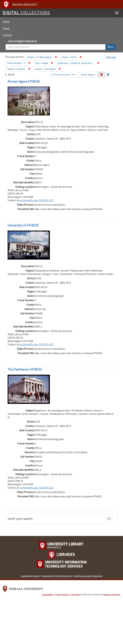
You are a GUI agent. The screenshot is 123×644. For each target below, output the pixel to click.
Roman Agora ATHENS (24, 81)
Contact (7, 35)
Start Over (111, 57)
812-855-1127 (46, 200)
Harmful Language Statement (88, 576)
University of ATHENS (23, 225)
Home (6, 22)
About (6, 28)
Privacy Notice (62, 595)
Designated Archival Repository (57, 576)
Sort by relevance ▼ (64, 75)
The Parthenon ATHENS (25, 370)
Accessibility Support (31, 576)
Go (111, 47)
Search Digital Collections (22, 41)
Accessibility (48, 595)
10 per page (88, 75)
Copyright (75, 595)
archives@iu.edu (29, 200)
